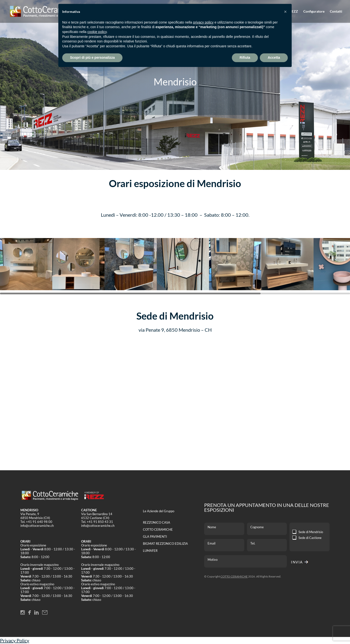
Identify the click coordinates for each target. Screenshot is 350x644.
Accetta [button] (274, 58)
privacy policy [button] (203, 22)
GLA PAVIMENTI (155, 537)
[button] (285, 12)
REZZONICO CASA (157, 522)
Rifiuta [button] (245, 58)
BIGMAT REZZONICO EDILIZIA (165, 544)
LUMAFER (150, 551)
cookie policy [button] (97, 32)
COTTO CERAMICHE (158, 529)
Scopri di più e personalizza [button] (92, 58)
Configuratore (314, 12)
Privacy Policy (15, 640)
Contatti (336, 12)
